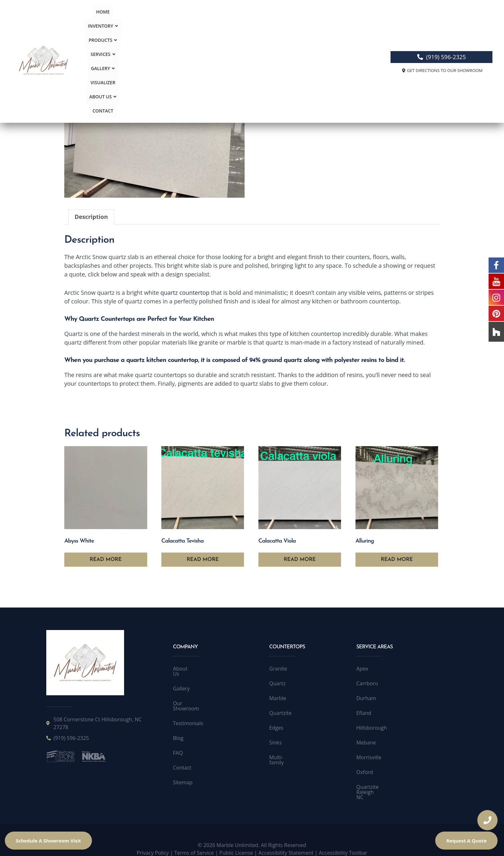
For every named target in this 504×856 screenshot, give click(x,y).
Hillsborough (371, 728)
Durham (366, 698)
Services (221, 21)
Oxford (364, 772)
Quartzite (281, 713)
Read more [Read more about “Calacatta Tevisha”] (203, 560)
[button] (152, 22)
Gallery (251, 21)
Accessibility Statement (286, 842)
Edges (276, 728)
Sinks (276, 743)
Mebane (366, 743)
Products (188, 21)
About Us (315, 21)
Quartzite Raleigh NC (381, 787)
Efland (364, 713)
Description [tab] (91, 217)
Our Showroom (191, 698)
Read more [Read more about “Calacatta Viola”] (300, 560)
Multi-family (283, 757)
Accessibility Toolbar (343, 842)
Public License (236, 842)
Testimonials (188, 713)
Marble (278, 698)
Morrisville (369, 757)
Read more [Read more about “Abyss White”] (106, 560)
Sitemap (183, 772)
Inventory (152, 21)
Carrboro (367, 683)
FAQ (178, 743)
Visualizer (282, 21)
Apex (362, 669)
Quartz (296, 77)
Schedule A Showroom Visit (48, 841)
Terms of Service (194, 842)
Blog (178, 728)
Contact (345, 21)
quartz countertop (185, 293)
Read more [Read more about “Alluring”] (397, 560)
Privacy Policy (153, 842)
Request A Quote (466, 841)
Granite (278, 669)
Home (123, 21)
